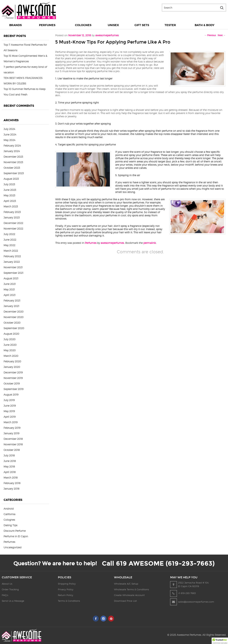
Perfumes (91, 243)
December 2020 (14, 312)
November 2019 (13, 378)
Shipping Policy (67, 584)
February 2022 (12, 256)
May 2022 (9, 245)
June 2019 (10, 406)
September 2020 (14, 328)
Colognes (9, 520)
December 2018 (13, 439)
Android (9, 509)
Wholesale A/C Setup (126, 584)
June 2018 (10, 461)
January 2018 (11, 489)
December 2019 (13, 372)
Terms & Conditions (69, 601)
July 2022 (9, 234)
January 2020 (12, 367)
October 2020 (12, 323)
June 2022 (10, 240)
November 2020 (14, 317)
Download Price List (125, 601)
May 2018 (9, 466)
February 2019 (12, 428)
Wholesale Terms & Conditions (131, 589)
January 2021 (11, 306)
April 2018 (10, 472)
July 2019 (9, 400)
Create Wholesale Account (129, 595)
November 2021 (13, 267)
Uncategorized (13, 547)
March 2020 (11, 356)
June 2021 (10, 284)
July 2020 (10, 339)
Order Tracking (10, 589)
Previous (210, 35)
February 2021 (12, 300)
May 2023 (9, 195)
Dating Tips (10, 525)
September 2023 (14, 173)
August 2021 (11, 278)
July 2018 (9, 455)
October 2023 (12, 168)
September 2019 (13, 389)
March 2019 (11, 422)
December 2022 (13, 223)
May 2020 (10, 350)
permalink (150, 243)
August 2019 (11, 395)
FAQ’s (5, 595)
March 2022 (11, 251)
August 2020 (11, 334)
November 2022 (13, 229)
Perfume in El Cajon (16, 536)
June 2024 (10, 134)
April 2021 (10, 295)
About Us (7, 584)
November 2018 (13, 444)
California (9, 514)
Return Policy (66, 595)
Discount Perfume (15, 531)
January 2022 (12, 262)
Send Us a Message (13, 601)
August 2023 (11, 179)
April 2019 (10, 417)
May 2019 (9, 411)
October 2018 (12, 450)
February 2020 (12, 361)
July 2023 (9, 184)
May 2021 (9, 289)
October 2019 (12, 383)
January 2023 (12, 217)
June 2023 (10, 190)
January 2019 (11, 433)
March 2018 (11, 478)
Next (221, 35)
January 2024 (12, 151)
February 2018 (12, 483)
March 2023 (11, 206)
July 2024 (9, 129)
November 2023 (13, 162)
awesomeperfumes (112, 243)
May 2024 (9, 140)
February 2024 (12, 146)
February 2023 (12, 212)
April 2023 (10, 201)
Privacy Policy (66, 589)
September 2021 (13, 273)
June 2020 (10, 345)
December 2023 (13, 157)
